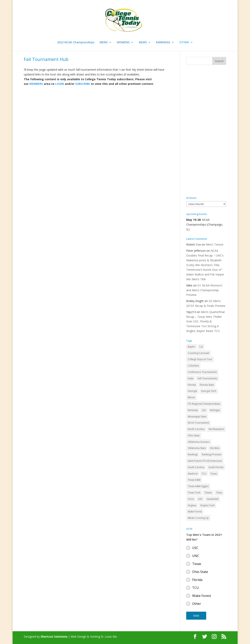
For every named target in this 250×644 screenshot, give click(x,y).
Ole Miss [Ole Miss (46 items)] (215, 448)
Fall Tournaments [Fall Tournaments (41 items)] (207, 378)
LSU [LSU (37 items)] (204, 410)
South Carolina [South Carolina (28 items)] (196, 467)
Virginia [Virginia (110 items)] (192, 505)
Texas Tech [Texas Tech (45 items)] (194, 493)
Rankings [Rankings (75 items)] (193, 454)
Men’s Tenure (215, 244)
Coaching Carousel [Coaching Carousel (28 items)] (198, 353)
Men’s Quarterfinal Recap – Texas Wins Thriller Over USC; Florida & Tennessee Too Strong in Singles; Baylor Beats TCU (205, 321)
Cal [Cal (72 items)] (201, 347)
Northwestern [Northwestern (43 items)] (216, 429)
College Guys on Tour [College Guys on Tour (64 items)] (200, 359)
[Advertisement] (206, 131)
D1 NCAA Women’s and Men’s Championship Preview (204, 290)
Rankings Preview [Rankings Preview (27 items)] (211, 454)
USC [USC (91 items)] (200, 499)
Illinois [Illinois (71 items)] (191, 397)
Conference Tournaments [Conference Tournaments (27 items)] (202, 372)
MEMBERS (36, 84)
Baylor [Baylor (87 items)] (191, 347)
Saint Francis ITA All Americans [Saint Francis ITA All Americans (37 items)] (205, 461)
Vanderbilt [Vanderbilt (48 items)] (212, 499)
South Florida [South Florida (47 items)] (216, 467)
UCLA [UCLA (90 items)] (191, 499)
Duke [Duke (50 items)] (191, 378)
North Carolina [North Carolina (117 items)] (196, 429)
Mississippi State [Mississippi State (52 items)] (197, 417)
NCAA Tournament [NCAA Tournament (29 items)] (198, 423)
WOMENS (123, 43)
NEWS (143, 43)
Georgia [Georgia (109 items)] (192, 391)
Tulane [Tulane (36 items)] (208, 493)
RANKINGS (163, 43)
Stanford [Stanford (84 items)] (193, 474)
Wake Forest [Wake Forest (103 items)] (195, 512)
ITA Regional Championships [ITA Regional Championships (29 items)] (204, 404)
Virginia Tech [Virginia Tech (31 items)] (207, 505)
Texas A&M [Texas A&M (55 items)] (194, 480)
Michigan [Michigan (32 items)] (215, 410)
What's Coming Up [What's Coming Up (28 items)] (198, 518)
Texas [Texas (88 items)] (214, 474)
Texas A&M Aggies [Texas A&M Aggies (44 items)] (198, 486)
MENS (104, 43)
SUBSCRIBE (83, 84)
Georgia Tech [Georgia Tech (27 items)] (209, 391)
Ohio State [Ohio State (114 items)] (194, 435)
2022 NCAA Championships (76, 43)
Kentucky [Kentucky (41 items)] (193, 410)
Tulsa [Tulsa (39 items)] (219, 493)
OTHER (184, 43)
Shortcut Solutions (54, 637)
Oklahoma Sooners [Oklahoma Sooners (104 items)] (199, 442)
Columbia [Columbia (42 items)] (193, 366)
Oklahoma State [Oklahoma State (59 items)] (197, 448)
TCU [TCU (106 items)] (204, 474)
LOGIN (60, 84)
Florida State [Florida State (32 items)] (207, 385)
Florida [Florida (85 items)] (192, 385)
